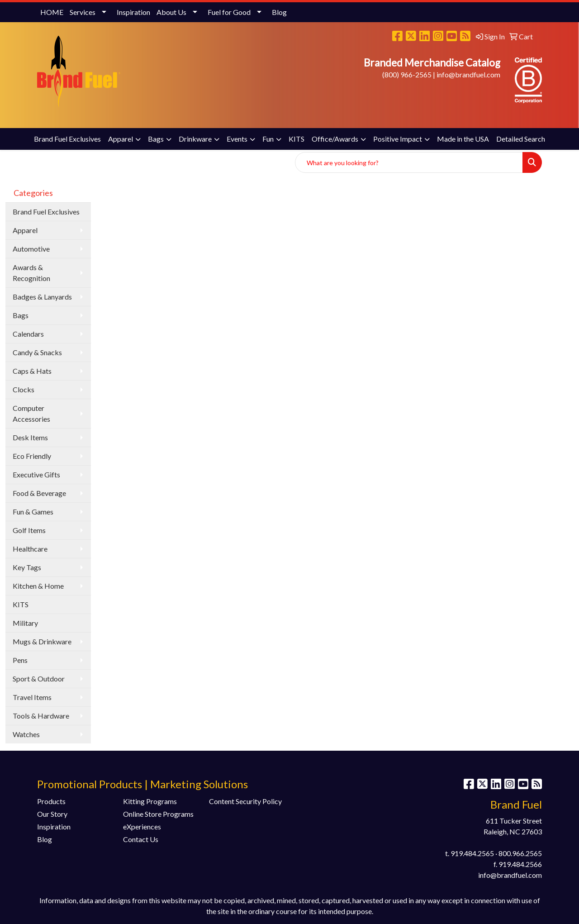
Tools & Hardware (41, 716)
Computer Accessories (31, 413)
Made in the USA (463, 139)
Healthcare (30, 549)
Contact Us (141, 839)
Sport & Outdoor (39, 679)
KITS (297, 139)
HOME (52, 12)
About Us (171, 12)
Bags (156, 139)
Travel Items (32, 697)
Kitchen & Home (38, 586)
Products (51, 801)
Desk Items (30, 437)
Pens (20, 660)
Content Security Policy (245, 801)
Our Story (52, 814)
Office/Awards (335, 139)
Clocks (24, 389)
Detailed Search (521, 139)
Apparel (121, 139)
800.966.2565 (520, 853)
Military (25, 623)
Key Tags (27, 567)
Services (83, 12)
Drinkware (195, 139)
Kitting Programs (150, 801)
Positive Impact (398, 139)
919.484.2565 (472, 853)
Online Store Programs (158, 814)
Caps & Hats (32, 371)
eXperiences (142, 826)
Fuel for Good (229, 12)
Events (237, 139)
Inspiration (133, 12)
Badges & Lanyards (42, 297)
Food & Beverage (39, 493)
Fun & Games (33, 512)
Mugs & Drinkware (42, 641)
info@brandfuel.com (468, 74)
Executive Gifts (36, 474)
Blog (279, 12)
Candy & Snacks (37, 352)
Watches (26, 734)
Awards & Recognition (31, 273)
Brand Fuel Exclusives (67, 139)
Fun (268, 139)
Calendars (28, 334)
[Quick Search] (409, 162)
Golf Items (29, 530)
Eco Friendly (32, 456)
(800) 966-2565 (407, 74)
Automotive (31, 249)
